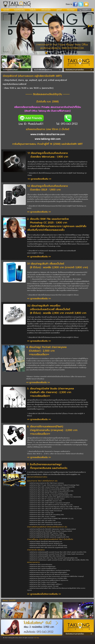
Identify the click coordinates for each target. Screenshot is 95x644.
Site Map (37, 638)
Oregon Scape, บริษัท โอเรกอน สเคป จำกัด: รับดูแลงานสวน (19, 639)
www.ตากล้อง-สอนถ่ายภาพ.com (48, 134)
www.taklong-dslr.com (48, 139)
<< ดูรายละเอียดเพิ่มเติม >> (39, 179)
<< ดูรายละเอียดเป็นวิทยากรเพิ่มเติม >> (44, 594)
